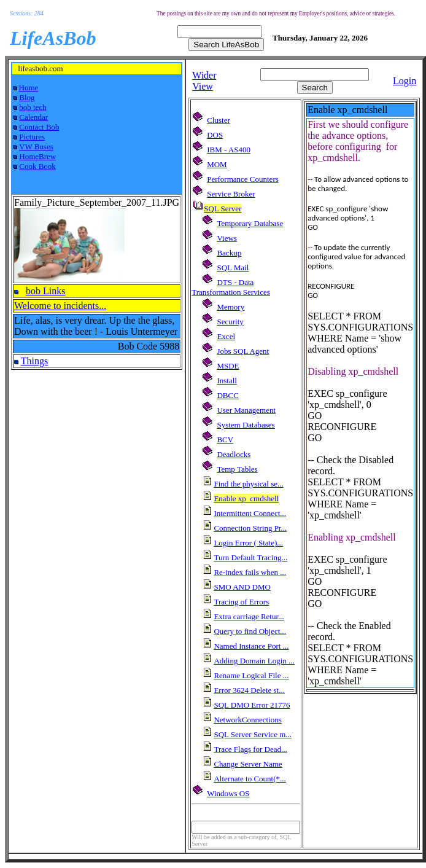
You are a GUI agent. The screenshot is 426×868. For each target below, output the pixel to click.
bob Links (45, 291)
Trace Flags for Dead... (250, 749)
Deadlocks (234, 454)
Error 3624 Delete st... (249, 690)
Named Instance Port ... (251, 646)
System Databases (246, 425)
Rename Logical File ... (251, 675)
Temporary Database (250, 223)
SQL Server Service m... (253, 734)
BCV (225, 440)
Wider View (204, 81)
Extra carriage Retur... (249, 616)
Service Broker (231, 194)
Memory (230, 307)
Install (227, 381)
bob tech (33, 107)
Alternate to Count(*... (250, 779)
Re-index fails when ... (250, 572)
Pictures (32, 137)
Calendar (33, 117)
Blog (27, 97)
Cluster (219, 120)
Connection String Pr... (250, 528)
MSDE (228, 366)
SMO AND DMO (242, 587)
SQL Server (223, 209)
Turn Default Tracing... (250, 557)
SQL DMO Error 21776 (252, 705)
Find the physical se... (248, 484)
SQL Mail (233, 268)
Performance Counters (243, 179)
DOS (215, 135)
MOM (217, 164)
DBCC (227, 395)
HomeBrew (37, 156)
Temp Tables (237, 469)
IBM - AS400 (229, 150)
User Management (246, 410)
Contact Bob (39, 127)
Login (405, 81)
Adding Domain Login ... (254, 661)
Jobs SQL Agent (243, 351)
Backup (229, 253)
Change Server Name (248, 764)
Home (29, 88)
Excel (226, 336)
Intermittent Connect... (250, 513)
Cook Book (37, 166)
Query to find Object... (250, 631)
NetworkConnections (247, 720)
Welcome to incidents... (60, 306)
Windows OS (228, 793)
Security (230, 322)
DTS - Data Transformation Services (231, 287)
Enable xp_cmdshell (246, 499)
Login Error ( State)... (248, 543)
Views (227, 238)
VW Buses (36, 147)
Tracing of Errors (241, 602)
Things (34, 361)
